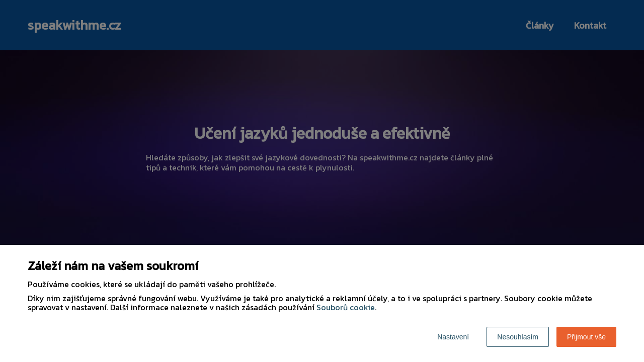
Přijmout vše (586, 337)
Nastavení (453, 337)
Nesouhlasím (518, 337)
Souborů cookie (346, 307)
